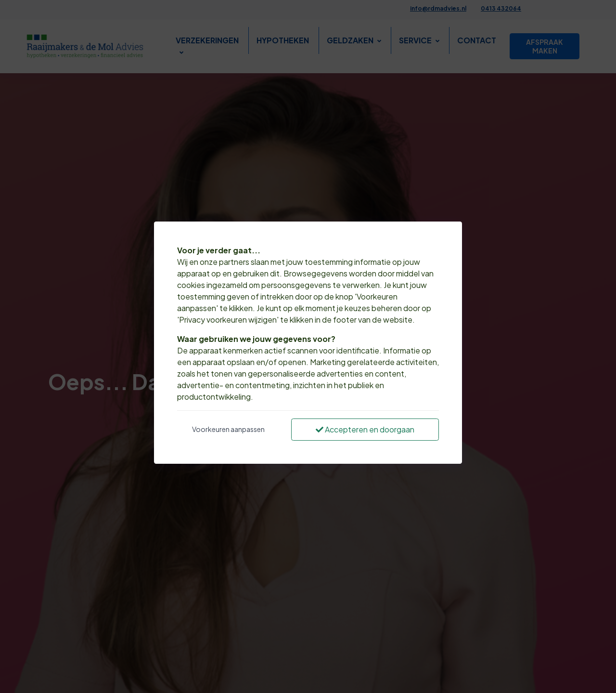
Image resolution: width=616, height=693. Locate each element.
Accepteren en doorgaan (365, 429)
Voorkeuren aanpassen (228, 429)
